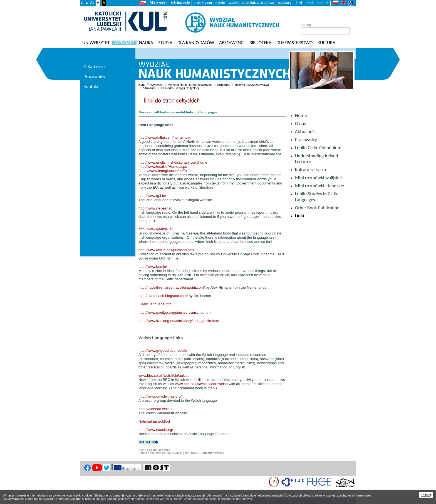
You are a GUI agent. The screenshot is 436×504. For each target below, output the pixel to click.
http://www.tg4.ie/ (152, 196)
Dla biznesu (158, 3)
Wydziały (124, 43)
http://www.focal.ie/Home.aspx (163, 167)
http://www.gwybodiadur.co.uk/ (163, 350)
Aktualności (306, 132)
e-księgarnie (180, 3)
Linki (299, 216)
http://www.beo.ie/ (153, 267)
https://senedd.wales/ (155, 409)
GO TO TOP (148, 442)
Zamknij (426, 495)
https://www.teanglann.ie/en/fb (163, 171)
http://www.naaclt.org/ (156, 430)
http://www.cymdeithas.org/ (160, 396)
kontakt (323, 3)
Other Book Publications (318, 208)
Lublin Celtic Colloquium (318, 148)
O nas (300, 124)
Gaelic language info (155, 304)
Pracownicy (306, 140)
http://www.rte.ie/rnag (155, 208)
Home (301, 116)
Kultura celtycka (310, 170)
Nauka (146, 43)
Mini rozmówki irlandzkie (319, 186)
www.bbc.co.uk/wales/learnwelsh (201, 384)
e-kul (309, 3)
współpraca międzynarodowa (251, 3)
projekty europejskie (209, 3)
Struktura (223, 85)
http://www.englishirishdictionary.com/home (173, 162)
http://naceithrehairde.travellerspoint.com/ (172, 287)
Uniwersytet (96, 43)
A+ (92, 3)
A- (82, 3)
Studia (165, 43)
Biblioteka (260, 43)
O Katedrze (94, 67)
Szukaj (306, 25)
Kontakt (91, 87)
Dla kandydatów (196, 43)
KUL (142, 85)
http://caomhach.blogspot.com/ (163, 296)
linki (299, 3)
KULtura (326, 43)
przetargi (285, 3)
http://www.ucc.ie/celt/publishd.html (167, 250)
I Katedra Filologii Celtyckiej (180, 88)
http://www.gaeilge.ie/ (156, 229)
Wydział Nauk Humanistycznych (190, 85)
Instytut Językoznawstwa (252, 85)
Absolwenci (232, 43)
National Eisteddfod (154, 421)
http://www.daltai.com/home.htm (164, 137)
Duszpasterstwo (294, 43)
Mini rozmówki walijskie (318, 178)
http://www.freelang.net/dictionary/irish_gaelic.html (179, 321)
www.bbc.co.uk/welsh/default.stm (165, 375)
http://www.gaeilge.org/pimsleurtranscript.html (175, 312)
